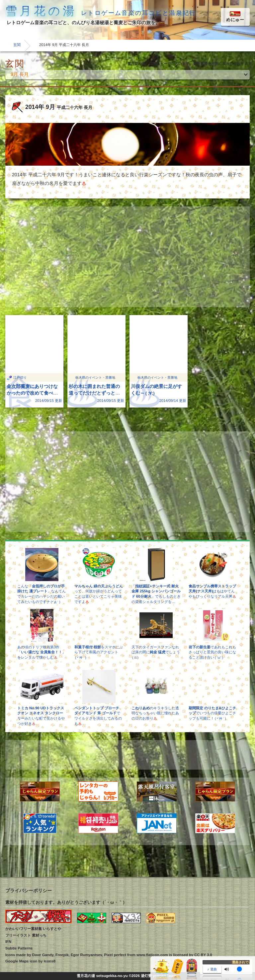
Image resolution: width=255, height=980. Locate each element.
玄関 (17, 45)
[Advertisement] (127, 257)
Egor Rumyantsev (86, 955)
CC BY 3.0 (203, 955)
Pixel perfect (115, 955)
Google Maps (17, 961)
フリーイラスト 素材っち (26, 935)
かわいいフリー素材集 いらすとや (33, 929)
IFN (8, 942)
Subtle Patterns (19, 948)
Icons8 (50, 961)
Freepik (62, 955)
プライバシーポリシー (29, 891)
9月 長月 (20, 74)
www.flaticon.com (152, 955)
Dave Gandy (43, 955)
